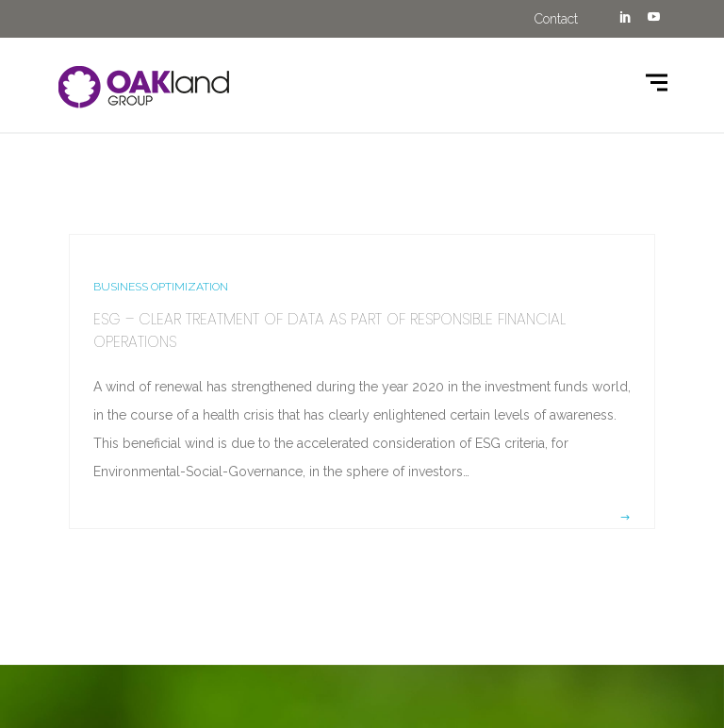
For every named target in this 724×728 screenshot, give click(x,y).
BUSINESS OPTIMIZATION (161, 287)
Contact (556, 19)
